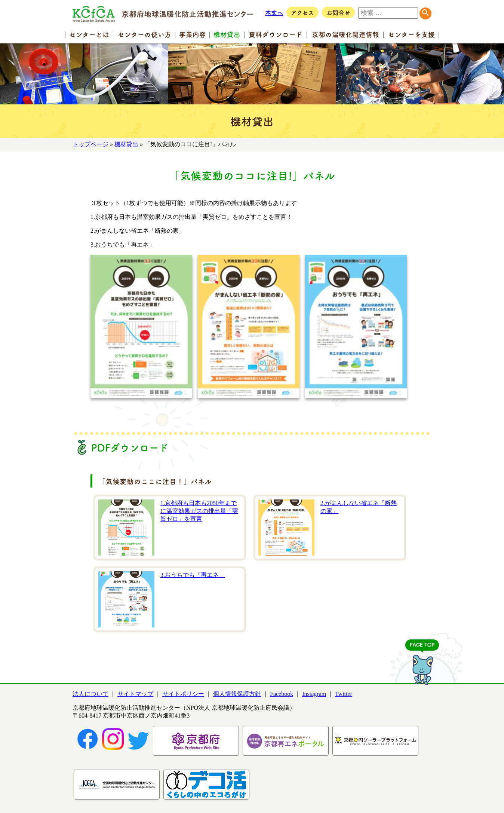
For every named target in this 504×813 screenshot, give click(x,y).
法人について (90, 694)
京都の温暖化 (345, 34)
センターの (145, 34)
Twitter (344, 694)
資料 (276, 34)
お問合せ (338, 12)
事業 (193, 34)
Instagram (314, 694)
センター (89, 34)
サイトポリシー (183, 694)
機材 (227, 34)
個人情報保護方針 (237, 694)
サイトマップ (135, 694)
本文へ (274, 12)
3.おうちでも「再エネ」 (193, 575)
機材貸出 (126, 144)
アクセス (302, 12)
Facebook (282, 694)
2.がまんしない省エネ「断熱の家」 (359, 507)
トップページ (90, 144)
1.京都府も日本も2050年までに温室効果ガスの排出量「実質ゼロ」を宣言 (199, 511)
